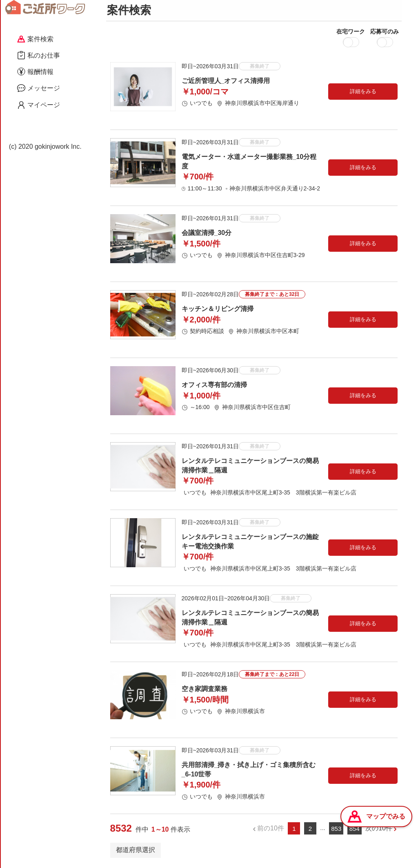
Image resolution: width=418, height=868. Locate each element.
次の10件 (379, 830)
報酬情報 (35, 72)
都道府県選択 (136, 851)
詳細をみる (363, 93)
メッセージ (39, 88)
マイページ (39, 105)
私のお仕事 (39, 55)
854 (355, 830)
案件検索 (35, 39)
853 (336, 830)
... (323, 829)
